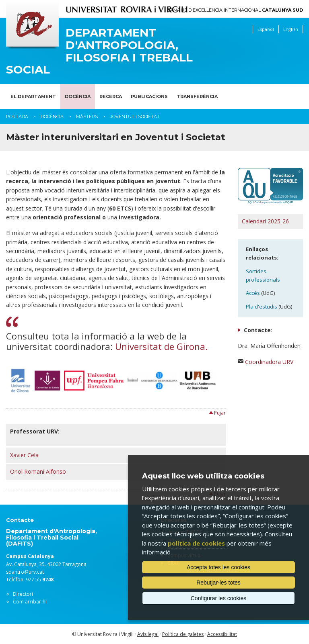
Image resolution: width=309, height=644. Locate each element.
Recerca (111, 96)
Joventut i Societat (135, 117)
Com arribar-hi (30, 602)
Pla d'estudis (262, 307)
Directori (23, 594)
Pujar (220, 413)
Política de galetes (183, 634)
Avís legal (148, 634)
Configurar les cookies (219, 598)
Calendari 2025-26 (265, 221)
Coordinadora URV (269, 362)
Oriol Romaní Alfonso (38, 471)
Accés (253, 293)
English (291, 29)
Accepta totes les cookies (218, 567)
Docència (78, 96)
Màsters (87, 117)
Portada (17, 117)
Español (266, 29)
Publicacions (149, 96)
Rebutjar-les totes (218, 583)
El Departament (33, 96)
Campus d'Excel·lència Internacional (235, 10)
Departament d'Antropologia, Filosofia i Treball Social (99, 51)
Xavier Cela (24, 455)
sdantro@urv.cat (25, 572)
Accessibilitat (222, 634)
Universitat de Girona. (161, 346)
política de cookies (196, 543)
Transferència (197, 96)
